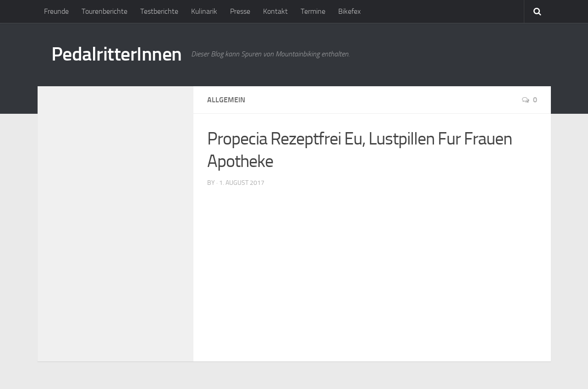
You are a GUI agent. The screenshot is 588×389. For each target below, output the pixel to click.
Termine (313, 11)
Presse (240, 11)
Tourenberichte (104, 11)
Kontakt (275, 11)
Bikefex (349, 11)
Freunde (56, 11)
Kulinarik (204, 11)
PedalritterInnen (117, 54)
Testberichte (159, 11)
